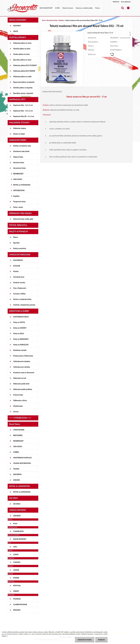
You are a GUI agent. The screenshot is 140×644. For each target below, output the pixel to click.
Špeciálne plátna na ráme (22, 60)
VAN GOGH (18, 179)
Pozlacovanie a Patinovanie (23, 356)
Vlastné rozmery (68, 8)
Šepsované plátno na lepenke (24, 82)
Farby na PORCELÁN (21, 345)
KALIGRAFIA (18, 260)
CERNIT (16, 591)
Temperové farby (19, 202)
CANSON (17, 562)
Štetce (16, 237)
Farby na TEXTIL (19, 322)
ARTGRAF (17, 516)
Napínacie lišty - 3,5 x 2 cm (23, 111)
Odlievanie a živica (20, 400)
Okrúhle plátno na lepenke (23, 88)
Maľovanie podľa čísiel (21, 384)
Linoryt (16, 412)
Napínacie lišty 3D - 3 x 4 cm (24, 116)
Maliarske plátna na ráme (22, 43)
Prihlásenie (116, 2)
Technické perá (19, 277)
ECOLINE (17, 266)
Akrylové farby (19, 162)
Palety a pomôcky (20, 248)
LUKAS (16, 554)
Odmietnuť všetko (85, 640)
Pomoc (98, 8)
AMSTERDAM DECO (21, 317)
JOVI (15, 547)
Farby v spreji (18, 207)
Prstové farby (18, 395)
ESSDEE (16, 578)
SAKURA (17, 480)
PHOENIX (17, 599)
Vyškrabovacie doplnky (22, 361)
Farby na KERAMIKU (21, 339)
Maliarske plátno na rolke (22, 76)
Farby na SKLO (19, 333)
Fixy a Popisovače (20, 288)
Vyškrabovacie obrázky (22, 367)
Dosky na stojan (19, 134)
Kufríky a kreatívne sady (22, 146)
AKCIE (16, 31)
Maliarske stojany (20, 128)
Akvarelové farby (19, 168)
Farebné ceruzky (19, 282)
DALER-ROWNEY (20, 539)
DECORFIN (17, 474)
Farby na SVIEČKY (20, 328)
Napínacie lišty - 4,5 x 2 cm (23, 105)
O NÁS (57, 8)
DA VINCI (17, 504)
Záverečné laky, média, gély (23, 219)
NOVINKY (17, 26)
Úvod (44, 20)
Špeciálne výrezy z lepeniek (23, 93)
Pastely (16, 271)
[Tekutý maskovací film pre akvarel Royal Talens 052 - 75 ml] (62, 32)
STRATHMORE (19, 430)
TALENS (16, 469)
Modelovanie (18, 406)
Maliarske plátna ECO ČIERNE (24, 71)
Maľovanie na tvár (20, 378)
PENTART (17, 610)
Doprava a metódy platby (84, 8)
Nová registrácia (126, 2)
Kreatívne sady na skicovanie (24, 372)
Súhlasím (101, 640)
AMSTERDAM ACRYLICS (22, 458)
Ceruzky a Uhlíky (19, 294)
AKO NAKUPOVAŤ (46, 8)
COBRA (16, 452)
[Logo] (23, 8)
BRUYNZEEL (18, 435)
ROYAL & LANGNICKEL (22, 185)
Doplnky (16, 196)
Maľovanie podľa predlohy (23, 389)
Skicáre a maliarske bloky (22, 299)
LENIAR (16, 570)
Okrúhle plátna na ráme (22, 49)
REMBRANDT (18, 174)
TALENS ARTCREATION (22, 463)
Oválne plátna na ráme (21, 54)
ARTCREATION (19, 190)
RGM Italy (17, 585)
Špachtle (16, 243)
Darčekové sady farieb (21, 151)
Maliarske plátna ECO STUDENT (25, 65)
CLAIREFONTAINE (20, 604)
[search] (122, 8)
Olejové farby (18, 157)
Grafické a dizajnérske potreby (24, 305)
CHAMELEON (18, 531)
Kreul (15, 523)
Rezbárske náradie (20, 350)
